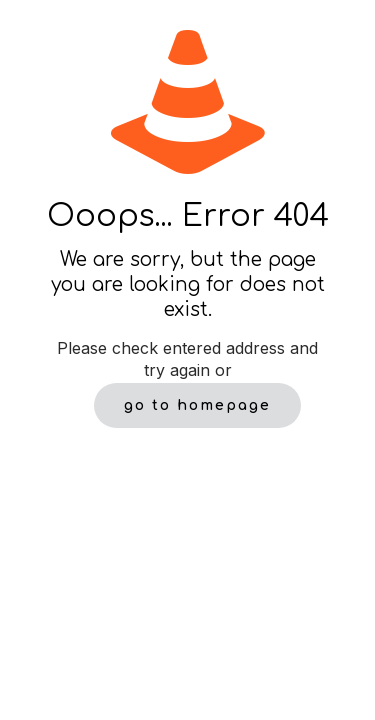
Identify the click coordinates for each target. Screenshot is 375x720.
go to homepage (197, 405)
